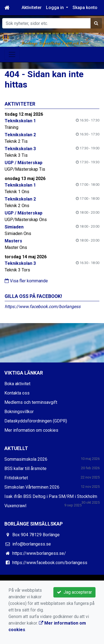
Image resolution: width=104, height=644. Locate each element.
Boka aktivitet (17, 384)
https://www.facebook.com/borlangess (43, 307)
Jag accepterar (74, 592)
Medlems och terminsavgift (31, 402)
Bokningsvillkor (19, 412)
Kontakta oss (17, 393)
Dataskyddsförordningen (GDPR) (36, 421)
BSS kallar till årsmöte (25, 469)
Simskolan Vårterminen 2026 (32, 487)
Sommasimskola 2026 (26, 459)
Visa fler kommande (26, 281)
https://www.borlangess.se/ (39, 553)
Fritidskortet (16, 478)
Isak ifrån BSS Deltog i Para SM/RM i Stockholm (51, 496)
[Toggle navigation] (12, 54)
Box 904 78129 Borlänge (36, 535)
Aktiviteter (32, 8)
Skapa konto (85, 8)
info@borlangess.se (32, 544)
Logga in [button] (55, 8)
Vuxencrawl (15, 506)
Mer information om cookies (31, 430)
